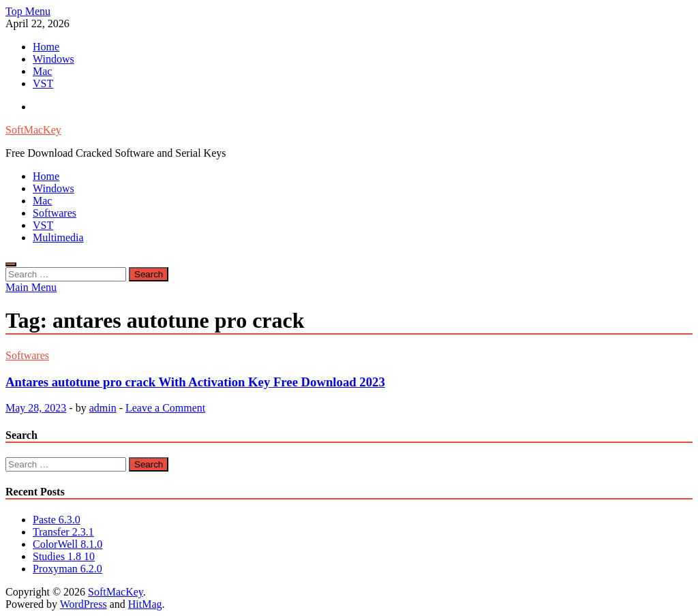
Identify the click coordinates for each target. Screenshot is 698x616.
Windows (54, 59)
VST (43, 83)
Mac (42, 71)
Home (46, 47)
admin (103, 408)
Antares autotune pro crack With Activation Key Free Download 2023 (195, 382)
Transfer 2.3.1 (63, 532)
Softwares (55, 213)
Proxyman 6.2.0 (67, 569)
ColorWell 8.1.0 (67, 544)
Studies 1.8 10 (64, 556)
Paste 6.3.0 (57, 520)
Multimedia (58, 237)
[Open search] (11, 264)
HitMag (145, 604)
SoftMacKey (33, 130)
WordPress (84, 604)
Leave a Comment (165, 408)
